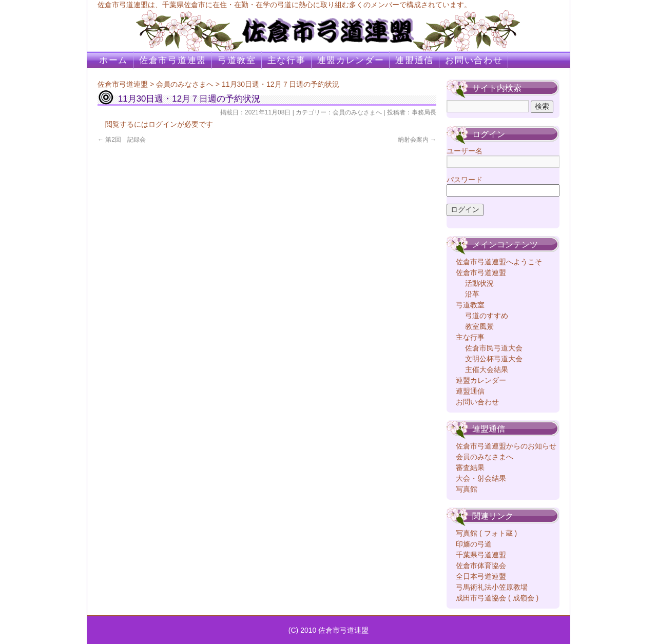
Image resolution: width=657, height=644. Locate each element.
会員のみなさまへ (185, 84)
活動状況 (479, 283)
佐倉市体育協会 (481, 565)
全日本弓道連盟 (481, 576)
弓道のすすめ (487, 316)
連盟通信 (414, 60)
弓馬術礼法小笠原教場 (492, 587)
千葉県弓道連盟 (481, 555)
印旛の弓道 (474, 544)
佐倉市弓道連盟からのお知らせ (506, 446)
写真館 (467, 489)
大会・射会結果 (481, 478)
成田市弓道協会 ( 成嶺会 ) (497, 598)
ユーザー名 (465, 151)
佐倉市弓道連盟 (173, 60)
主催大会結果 (487, 369)
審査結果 (470, 467)
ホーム (113, 60)
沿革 (472, 294)
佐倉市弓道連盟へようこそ (499, 262)
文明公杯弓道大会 (494, 359)
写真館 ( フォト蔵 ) (486, 533)
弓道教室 (237, 60)
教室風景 (479, 326)
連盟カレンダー (351, 60)
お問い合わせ (474, 60)
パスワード (465, 180)
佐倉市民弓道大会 (494, 348)
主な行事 (287, 60)
